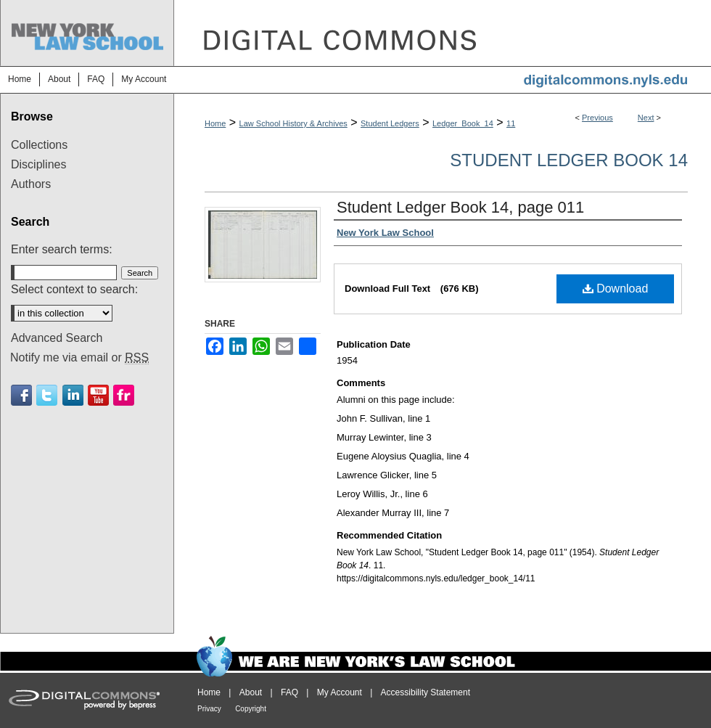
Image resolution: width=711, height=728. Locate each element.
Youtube (98, 395)
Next (646, 118)
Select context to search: (74, 289)
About (251, 692)
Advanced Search (57, 338)
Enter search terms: (62, 249)
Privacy (209, 709)
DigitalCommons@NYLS (443, 33)
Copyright (251, 709)
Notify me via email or (79, 358)
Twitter (47, 395)
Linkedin (73, 395)
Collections (39, 145)
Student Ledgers (390, 123)
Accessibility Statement (426, 692)
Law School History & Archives (293, 123)
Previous (597, 118)
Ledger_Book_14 (463, 123)
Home (215, 123)
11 (511, 123)
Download (616, 289)
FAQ (289, 692)
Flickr (124, 395)
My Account (340, 692)
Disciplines (38, 164)
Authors (31, 184)
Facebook (21, 395)
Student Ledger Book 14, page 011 (460, 207)
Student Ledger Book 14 (569, 160)
